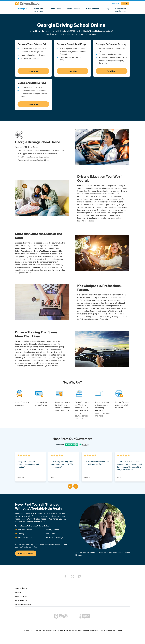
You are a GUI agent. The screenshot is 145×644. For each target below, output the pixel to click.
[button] (70, 486)
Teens (36, 11)
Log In (125, 4)
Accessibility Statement (23, 605)
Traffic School (55, 9)
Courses (18, 592)
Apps (117, 11)
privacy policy (77, 630)
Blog (107, 9)
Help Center (116, 3)
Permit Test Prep (74, 9)
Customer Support (21, 588)
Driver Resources (21, 596)
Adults (41, 11)
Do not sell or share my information (108, 630)
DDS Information (93, 9)
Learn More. (92, 34)
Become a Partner (21, 600)
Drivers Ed (39, 9)
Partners (123, 11)
